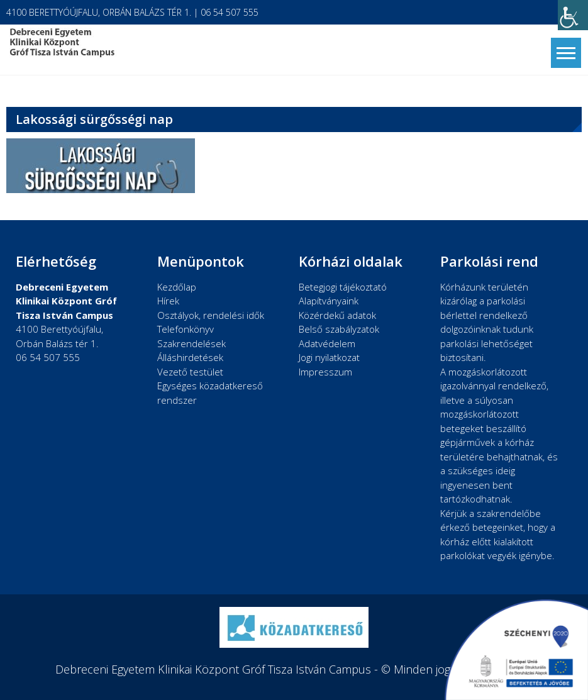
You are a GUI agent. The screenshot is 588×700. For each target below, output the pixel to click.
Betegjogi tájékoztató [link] (343, 287)
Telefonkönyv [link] (186, 329)
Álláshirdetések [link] (190, 357)
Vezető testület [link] (190, 372)
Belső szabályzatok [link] (339, 329)
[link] (573, 15)
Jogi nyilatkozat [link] (329, 357)
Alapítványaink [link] (329, 301)
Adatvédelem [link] (327, 343)
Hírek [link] (168, 301)
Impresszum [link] (325, 372)
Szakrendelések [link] (191, 343)
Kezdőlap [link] (177, 287)
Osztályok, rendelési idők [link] (211, 315)
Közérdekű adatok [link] (337, 315)
